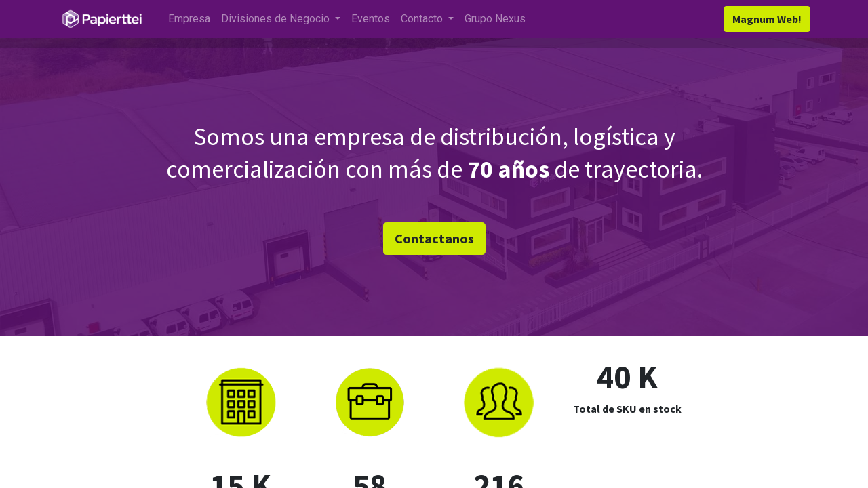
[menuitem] (190, 19)
